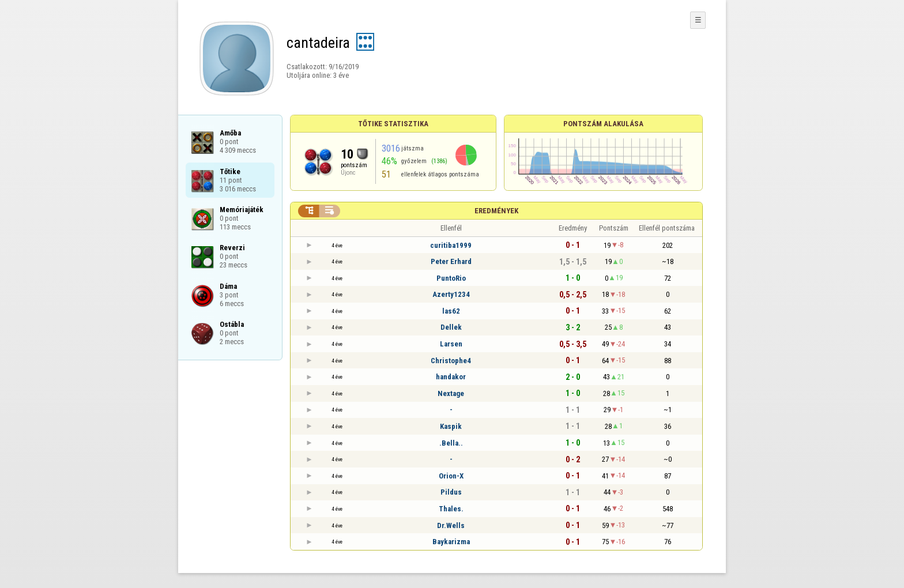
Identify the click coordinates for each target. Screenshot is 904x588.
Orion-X (451, 476)
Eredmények (496, 211)
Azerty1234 (451, 294)
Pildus (451, 492)
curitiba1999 (451, 245)
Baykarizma (451, 542)
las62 (451, 311)
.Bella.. (451, 443)
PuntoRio (451, 278)
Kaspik (451, 426)
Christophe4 (451, 361)
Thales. (451, 509)
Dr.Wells (451, 525)
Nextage (451, 393)
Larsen (451, 344)
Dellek (451, 327)
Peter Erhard (451, 261)
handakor (451, 377)
